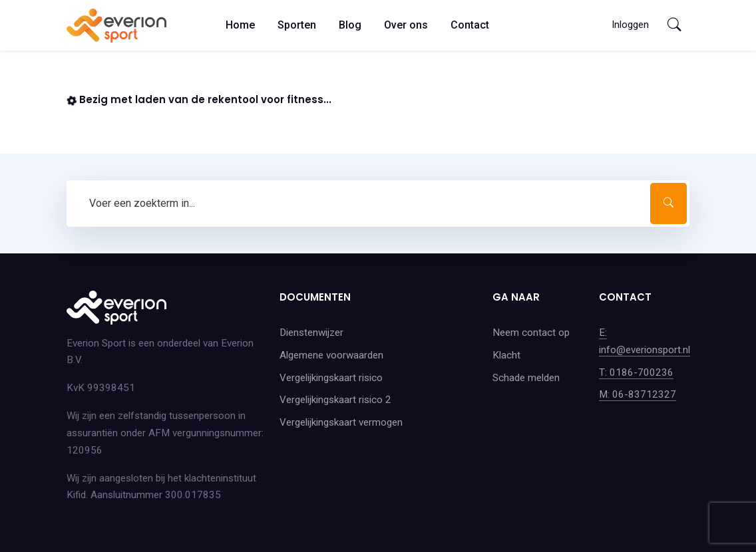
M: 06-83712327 (638, 394)
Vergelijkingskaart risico (331, 378)
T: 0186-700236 (636, 372)
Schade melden (526, 378)
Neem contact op (531, 333)
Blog (350, 25)
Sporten (297, 25)
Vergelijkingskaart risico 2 (335, 400)
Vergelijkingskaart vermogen (341, 422)
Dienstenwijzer (311, 333)
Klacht (506, 355)
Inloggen (630, 25)
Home (240, 25)
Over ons (406, 25)
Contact (470, 25)
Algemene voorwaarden (331, 355)
